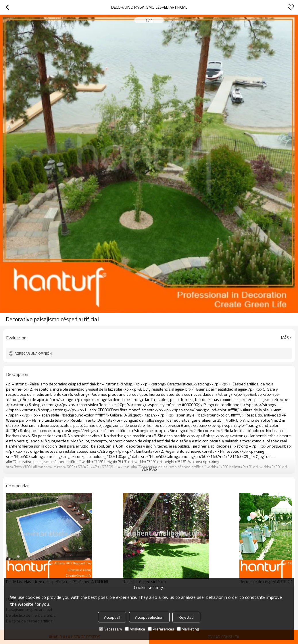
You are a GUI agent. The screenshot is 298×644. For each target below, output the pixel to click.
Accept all (112, 617)
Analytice (135, 629)
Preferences (161, 629)
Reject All (186, 617)
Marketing (188, 629)
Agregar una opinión (33, 353)
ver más (149, 469)
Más (285, 338)
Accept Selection (149, 617)
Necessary (111, 629)
